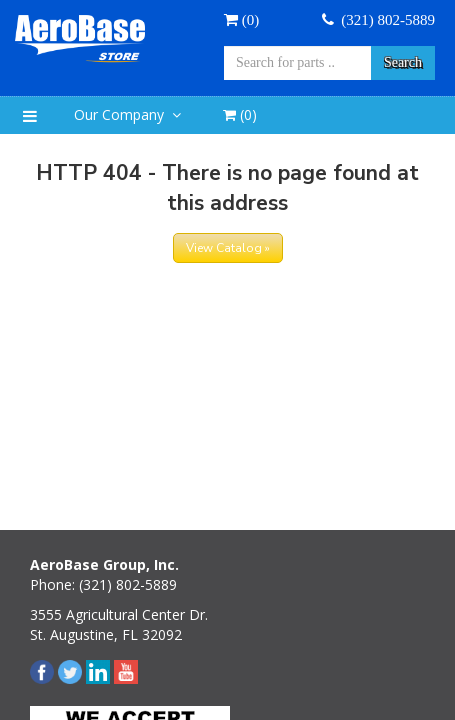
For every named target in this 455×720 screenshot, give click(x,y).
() (240, 114)
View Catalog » (228, 248)
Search (403, 62)
